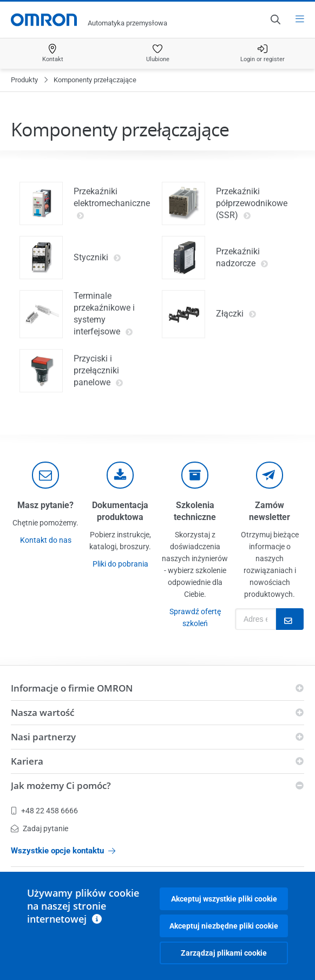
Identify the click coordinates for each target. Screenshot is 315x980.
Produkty (24, 80)
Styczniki (97, 258)
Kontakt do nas (46, 540)
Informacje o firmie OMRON (72, 688)
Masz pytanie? (45, 505)
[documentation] (120, 475)
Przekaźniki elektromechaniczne (112, 203)
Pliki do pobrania (120, 564)
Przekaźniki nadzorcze (242, 258)
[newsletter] (270, 475)
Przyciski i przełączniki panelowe (99, 371)
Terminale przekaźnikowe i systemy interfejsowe (104, 314)
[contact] (45, 475)
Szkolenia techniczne (195, 511)
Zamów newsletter (270, 511)
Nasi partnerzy (43, 737)
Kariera (27, 761)
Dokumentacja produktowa (120, 511)
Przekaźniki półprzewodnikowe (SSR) (252, 203)
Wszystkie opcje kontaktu (63, 851)
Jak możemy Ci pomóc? (61, 785)
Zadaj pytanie (40, 828)
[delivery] (195, 475)
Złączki (236, 314)
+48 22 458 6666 (44, 811)
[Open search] (275, 19)
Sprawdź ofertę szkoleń (195, 617)
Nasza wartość (42, 712)
